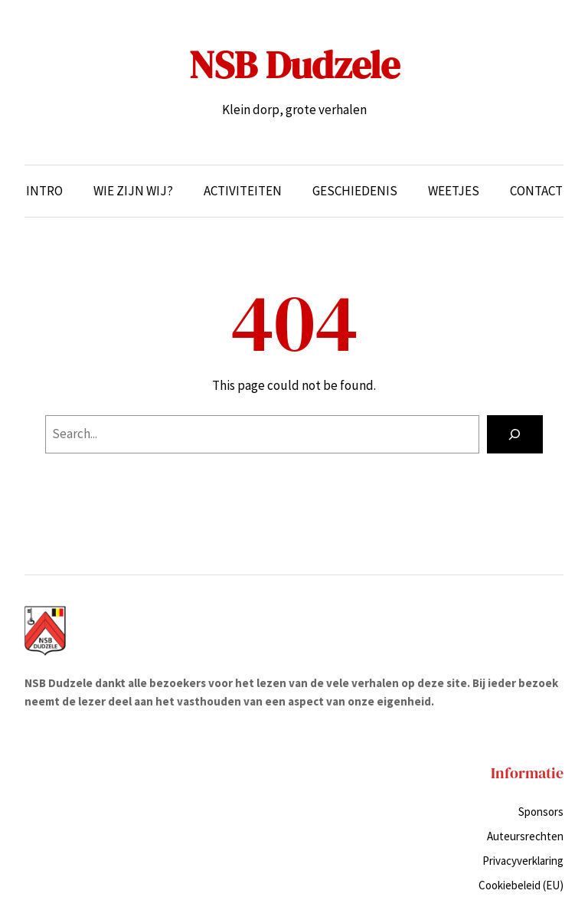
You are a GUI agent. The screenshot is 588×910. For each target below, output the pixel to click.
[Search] (515, 435)
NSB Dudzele (294, 65)
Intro (44, 191)
